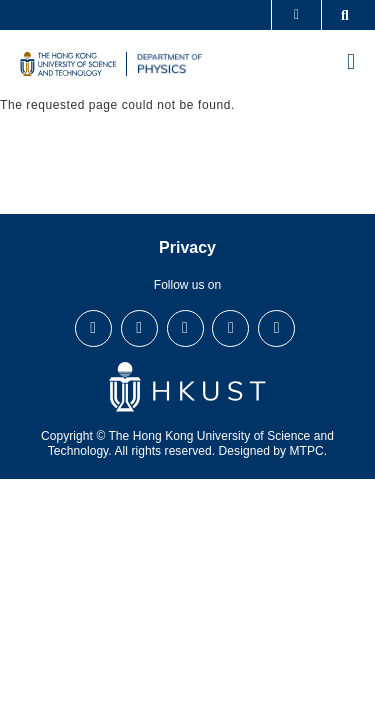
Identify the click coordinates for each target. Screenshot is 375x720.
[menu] (351, 64)
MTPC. (309, 451)
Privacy (187, 247)
